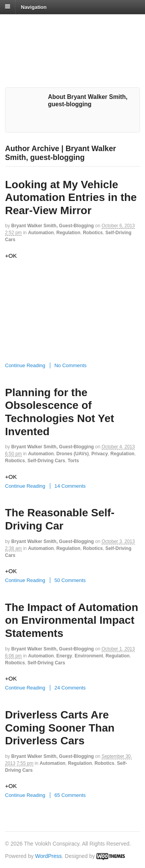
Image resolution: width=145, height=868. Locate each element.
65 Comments (70, 795)
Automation (41, 233)
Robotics (93, 233)
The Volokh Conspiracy (60, 24)
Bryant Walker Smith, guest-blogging (53, 226)
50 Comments (70, 580)
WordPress (49, 856)
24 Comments (70, 688)
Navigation (34, 7)
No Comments (71, 365)
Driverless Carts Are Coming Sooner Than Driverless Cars (60, 728)
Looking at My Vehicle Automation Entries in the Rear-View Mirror (71, 197)
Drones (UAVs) (73, 454)
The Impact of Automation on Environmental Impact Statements (72, 620)
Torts (73, 461)
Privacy (100, 454)
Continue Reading (25, 365)
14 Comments (70, 486)
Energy (64, 656)
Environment (89, 656)
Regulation (68, 233)
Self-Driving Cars (46, 461)
